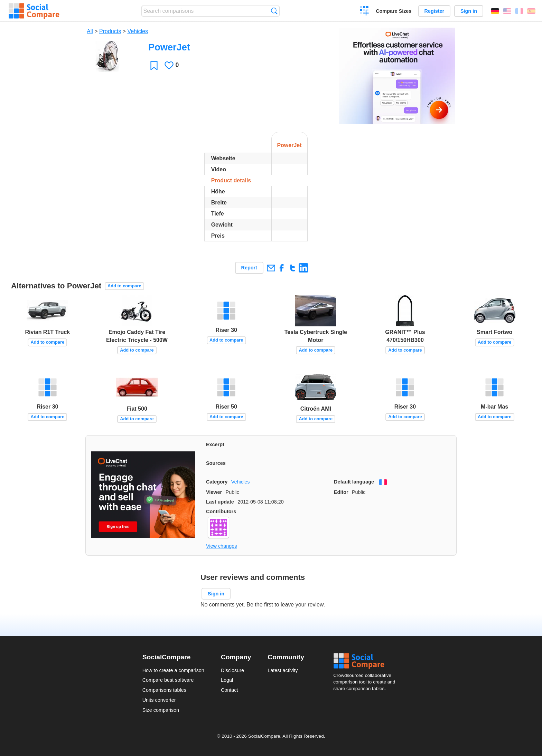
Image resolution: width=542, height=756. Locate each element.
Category (217, 482)
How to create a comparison (173, 670)
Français (519, 11)
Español (531, 11)
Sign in (469, 11)
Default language (354, 482)
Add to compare (124, 286)
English (507, 11)
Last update (220, 502)
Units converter (159, 700)
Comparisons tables (164, 690)
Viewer (214, 492)
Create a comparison (365, 12)
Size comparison (161, 710)
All (90, 31)
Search (274, 11)
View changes (221, 546)
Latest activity (283, 670)
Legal (227, 680)
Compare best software (168, 680)
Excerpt (215, 444)
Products (110, 31)
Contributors (221, 511)
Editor (341, 492)
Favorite (154, 65)
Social (366, 661)
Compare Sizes (394, 11)
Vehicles (138, 31)
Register (434, 11)
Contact (230, 690)
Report (249, 268)
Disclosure (232, 670)
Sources (216, 463)
